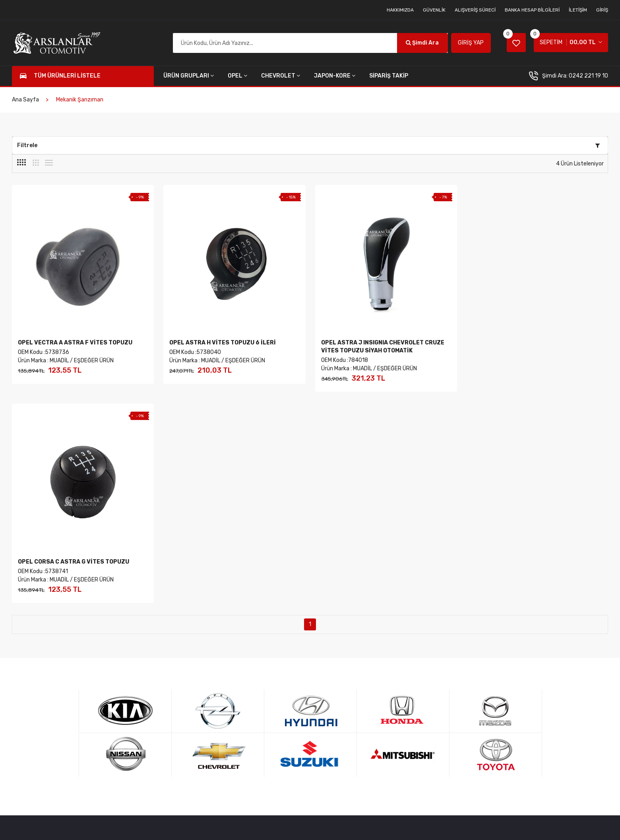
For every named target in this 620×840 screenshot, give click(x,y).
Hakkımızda (400, 10)
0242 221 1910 (60, 668)
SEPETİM (567, 40)
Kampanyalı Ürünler (454, 683)
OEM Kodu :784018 (344, 360)
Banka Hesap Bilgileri (532, 10)
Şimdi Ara (421, 43)
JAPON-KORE (335, 76)
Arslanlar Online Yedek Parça (93, 823)
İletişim (578, 10)
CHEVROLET (281, 76)
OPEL (237, 76)
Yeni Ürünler (445, 657)
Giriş (602, 10)
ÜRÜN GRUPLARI (189, 76)
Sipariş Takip (268, 695)
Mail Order (531, 695)
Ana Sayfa (25, 100)
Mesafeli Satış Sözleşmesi (373, 657)
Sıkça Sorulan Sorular (368, 683)
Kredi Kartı (531, 670)
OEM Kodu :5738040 (195, 352)
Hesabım (174, 683)
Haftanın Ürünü (449, 670)
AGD (182, 823)
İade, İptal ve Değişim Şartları (377, 670)
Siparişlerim (267, 683)
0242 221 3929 (61, 695)
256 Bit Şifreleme (540, 657)
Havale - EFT (534, 683)
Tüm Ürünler (178, 670)
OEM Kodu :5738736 (44, 352)
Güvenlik (434, 10)
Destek (528, 708)
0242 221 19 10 (588, 76)
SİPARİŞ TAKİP (389, 76)
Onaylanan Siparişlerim (281, 708)
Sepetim (173, 695)
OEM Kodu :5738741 (497, 352)
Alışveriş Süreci (475, 10)
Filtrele (308, 145)
